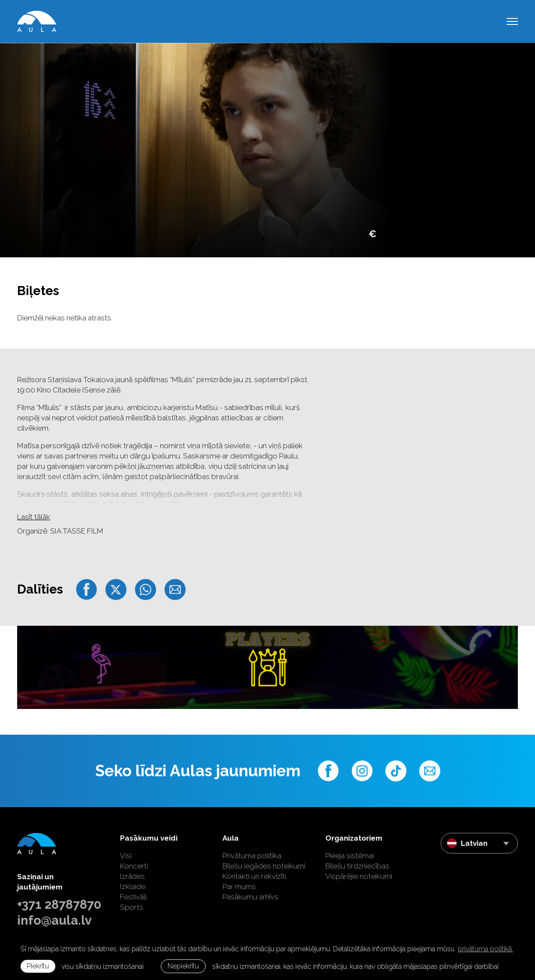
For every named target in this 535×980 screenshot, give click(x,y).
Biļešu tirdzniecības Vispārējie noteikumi (359, 871)
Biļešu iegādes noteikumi (264, 866)
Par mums (239, 887)
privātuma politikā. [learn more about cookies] (485, 949)
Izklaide (133, 887)
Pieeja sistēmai (350, 856)
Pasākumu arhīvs (250, 897)
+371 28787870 (59, 905)
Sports (132, 907)
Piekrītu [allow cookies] (38, 966)
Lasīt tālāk (34, 517)
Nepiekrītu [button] (183, 966)
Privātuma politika (252, 856)
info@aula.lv (54, 920)
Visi (126, 856)
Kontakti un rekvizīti (254, 876)
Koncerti (134, 866)
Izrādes (132, 876)
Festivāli (133, 897)
